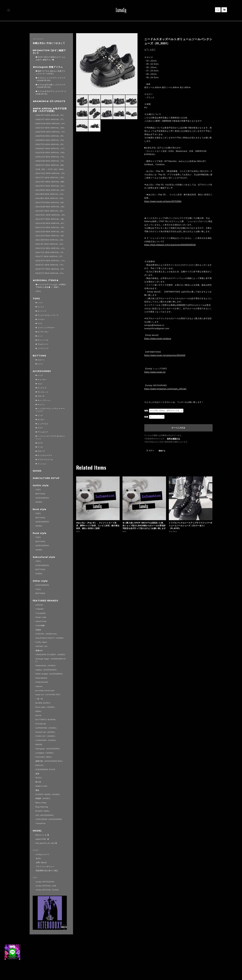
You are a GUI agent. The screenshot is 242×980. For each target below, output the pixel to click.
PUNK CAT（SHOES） (46, 736)
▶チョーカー (41, 380)
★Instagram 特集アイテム (48, 67)
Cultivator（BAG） (44, 757)
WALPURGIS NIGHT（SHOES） (50, 638)
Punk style (40, 533)
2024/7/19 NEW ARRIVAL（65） (50, 202)
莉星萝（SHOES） (43, 798)
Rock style (40, 509)
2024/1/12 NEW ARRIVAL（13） (50, 252)
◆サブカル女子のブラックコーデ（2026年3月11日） (51, 93)
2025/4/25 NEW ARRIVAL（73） (50, 157)
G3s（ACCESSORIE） (45, 815)
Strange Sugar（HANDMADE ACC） (51, 660)
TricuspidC (41, 613)
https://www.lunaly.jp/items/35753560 (163, 201)
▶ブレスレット (42, 392)
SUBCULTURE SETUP (46, 478)
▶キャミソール (42, 340)
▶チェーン (40, 404)
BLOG (39, 858)
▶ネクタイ (40, 420)
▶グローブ (40, 451)
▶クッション (41, 464)
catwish (39, 605)
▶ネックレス (41, 388)
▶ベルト (39, 384)
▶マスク (39, 428)
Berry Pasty (41, 803)
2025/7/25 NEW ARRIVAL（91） (50, 144)
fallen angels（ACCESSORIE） (50, 674)
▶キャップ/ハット (43, 400)
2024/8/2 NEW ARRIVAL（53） (50, 198)
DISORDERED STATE (45, 769)
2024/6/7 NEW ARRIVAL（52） (50, 211)
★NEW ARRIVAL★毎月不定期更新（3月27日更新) (50, 110)
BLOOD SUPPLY (43, 703)
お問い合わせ (41, 862)
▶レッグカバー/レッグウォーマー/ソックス (50, 410)
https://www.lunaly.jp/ (155, 372)
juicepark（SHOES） (45, 753)
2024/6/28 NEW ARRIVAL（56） (50, 207)
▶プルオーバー (42, 344)
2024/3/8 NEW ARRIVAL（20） (50, 240)
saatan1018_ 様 (42, 839)
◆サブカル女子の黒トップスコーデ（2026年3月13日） (50, 86)
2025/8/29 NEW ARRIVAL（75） (50, 140)
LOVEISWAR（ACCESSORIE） (49, 819)
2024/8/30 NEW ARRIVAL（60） (50, 190)
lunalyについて (43, 854)
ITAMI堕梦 (40, 626)
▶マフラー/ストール (44, 460)
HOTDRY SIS (41, 646)
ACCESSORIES (42, 371)
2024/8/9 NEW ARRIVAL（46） (50, 194)
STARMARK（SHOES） (46, 740)
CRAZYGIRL (41, 621)
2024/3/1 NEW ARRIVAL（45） (50, 244)
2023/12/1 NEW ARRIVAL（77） (50, 265)
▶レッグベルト (42, 424)
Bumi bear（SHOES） (46, 707)
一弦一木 (39, 699)
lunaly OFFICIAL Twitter (47, 890)
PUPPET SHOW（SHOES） (48, 794)
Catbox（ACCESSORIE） (47, 670)
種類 (146, 411)
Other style (40, 581)
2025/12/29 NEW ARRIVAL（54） (51, 124)
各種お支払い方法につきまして (49, 43)
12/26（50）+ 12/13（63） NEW (50, 169)
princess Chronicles (45, 691)
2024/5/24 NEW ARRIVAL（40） (51, 215)
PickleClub (41, 724)
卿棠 (37, 790)
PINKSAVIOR (42, 682)
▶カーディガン (42, 332)
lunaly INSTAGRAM (45, 882)
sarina (38, 715)
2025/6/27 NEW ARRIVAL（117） (51, 149)
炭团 (37, 774)
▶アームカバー (42, 432)
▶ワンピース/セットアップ (47, 315)
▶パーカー (40, 319)
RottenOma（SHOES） (46, 666)
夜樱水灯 (39, 651)
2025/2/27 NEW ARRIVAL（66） (50, 165)
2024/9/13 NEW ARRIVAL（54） (50, 186)
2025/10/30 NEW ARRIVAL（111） (51, 132)
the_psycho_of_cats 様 (46, 843)
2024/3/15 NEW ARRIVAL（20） (50, 236)
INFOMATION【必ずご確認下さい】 (49, 52)
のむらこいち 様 (42, 835)
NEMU (39, 711)
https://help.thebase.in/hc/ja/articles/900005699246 (170, 245)
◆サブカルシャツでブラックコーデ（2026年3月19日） (50, 79)
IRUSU (39, 778)
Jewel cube (41, 617)
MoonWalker (41, 678)
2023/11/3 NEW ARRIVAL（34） (50, 273)
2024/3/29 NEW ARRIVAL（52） (50, 232)
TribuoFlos (41, 823)
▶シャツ (39, 303)
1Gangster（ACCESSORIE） (48, 749)
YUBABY (40, 609)
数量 (146, 417)
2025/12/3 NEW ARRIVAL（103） (51, 128)
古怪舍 (38, 630)
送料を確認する (173, 439)
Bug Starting (42, 807)
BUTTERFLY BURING (46, 720)
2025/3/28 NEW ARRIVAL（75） (50, 161)
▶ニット (39, 336)
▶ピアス (39, 443)
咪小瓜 (38, 782)
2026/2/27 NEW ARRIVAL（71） (50, 119)
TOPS (38, 291)
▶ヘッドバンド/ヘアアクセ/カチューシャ (50, 437)
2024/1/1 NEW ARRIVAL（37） (50, 256)
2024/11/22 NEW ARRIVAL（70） (51, 173)
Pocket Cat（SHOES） (46, 732)
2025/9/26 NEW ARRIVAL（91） (50, 136)
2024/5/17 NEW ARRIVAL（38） (50, 219)
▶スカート (40, 360)
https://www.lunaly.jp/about (158, 339)
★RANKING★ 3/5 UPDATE (49, 101)
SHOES (37, 471)
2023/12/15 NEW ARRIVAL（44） (51, 261)
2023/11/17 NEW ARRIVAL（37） (50, 269)
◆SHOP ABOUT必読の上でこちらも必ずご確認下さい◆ (50, 58)
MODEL (37, 831)
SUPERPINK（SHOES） (47, 728)
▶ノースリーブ (42, 348)
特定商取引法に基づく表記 (47, 871)
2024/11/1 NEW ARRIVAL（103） (50, 178)
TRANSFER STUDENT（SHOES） (51, 655)
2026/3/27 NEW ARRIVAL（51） (50, 115)
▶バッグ (39, 375)
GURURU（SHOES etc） (47, 634)
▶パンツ (39, 364)
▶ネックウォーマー (44, 455)
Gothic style (41, 486)
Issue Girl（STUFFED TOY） (49, 695)
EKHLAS (39, 765)
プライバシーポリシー (45, 867)
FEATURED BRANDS (46, 601)
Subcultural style (44, 557)
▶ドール (39, 447)
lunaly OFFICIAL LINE (46, 886)
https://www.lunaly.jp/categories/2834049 (165, 355)
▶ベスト (39, 323)
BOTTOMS (40, 356)
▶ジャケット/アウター (45, 328)
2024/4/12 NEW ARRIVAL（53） (50, 227)
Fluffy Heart (41, 642)
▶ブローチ (40, 396)
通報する (162, 451)
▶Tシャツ (40, 307)
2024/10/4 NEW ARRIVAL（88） (50, 182)
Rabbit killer (41, 786)
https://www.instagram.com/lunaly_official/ (165, 389)
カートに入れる (178, 428)
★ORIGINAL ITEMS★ (46, 280)
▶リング (39, 415)
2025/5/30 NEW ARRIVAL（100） (51, 153)
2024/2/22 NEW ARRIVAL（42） (51, 248)
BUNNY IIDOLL (43, 811)
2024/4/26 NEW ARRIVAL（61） (50, 223)
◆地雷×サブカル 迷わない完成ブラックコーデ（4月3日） (50, 72)
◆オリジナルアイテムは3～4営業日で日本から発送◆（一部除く (51, 286)
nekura (39, 686)
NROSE (39, 744)
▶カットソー (41, 311)
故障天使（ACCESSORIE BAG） (50, 761)
